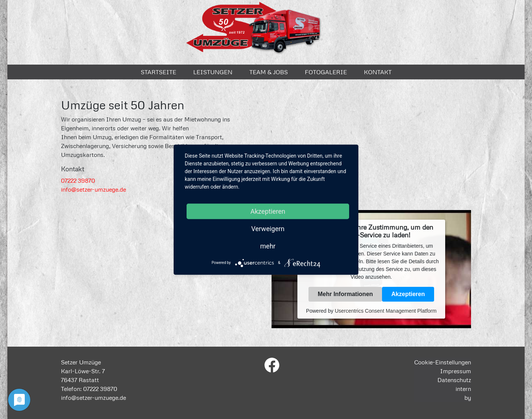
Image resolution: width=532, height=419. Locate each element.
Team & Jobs (269, 72)
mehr (268, 246)
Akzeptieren (408, 294)
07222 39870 (78, 181)
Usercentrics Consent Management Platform (386, 311)
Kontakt (378, 72)
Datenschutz (454, 380)
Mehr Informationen (345, 294)
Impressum (456, 371)
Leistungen (213, 72)
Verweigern (268, 228)
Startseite (158, 72)
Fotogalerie (326, 72)
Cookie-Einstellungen (443, 362)
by (468, 398)
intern (463, 389)
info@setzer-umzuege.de (93, 189)
